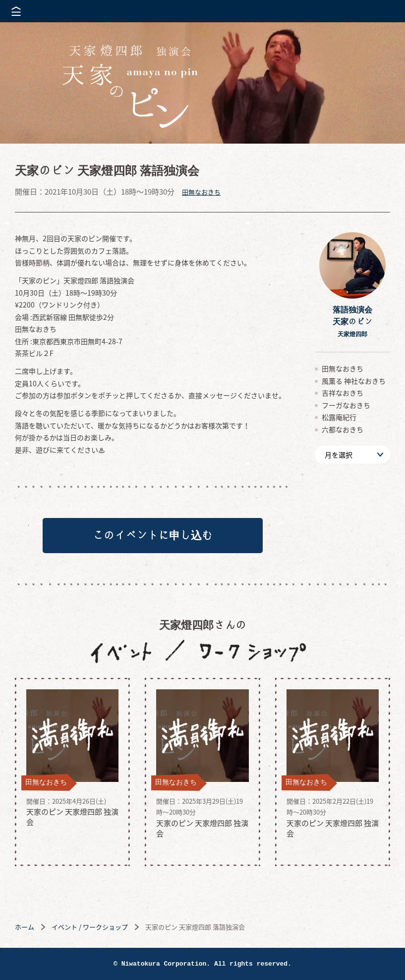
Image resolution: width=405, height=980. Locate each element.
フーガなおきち (346, 405)
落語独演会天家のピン (352, 321)
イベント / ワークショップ (90, 927)
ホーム (25, 927)
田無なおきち (201, 192)
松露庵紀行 (339, 417)
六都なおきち (343, 429)
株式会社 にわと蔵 (380, 11)
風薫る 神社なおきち (354, 381)
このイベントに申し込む (153, 535)
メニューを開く (16, 11)
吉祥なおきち (343, 393)
